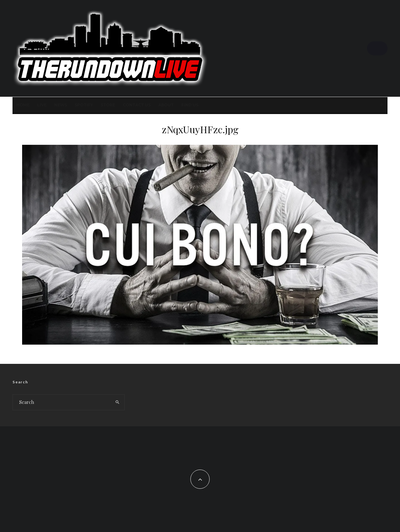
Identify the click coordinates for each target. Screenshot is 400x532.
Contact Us (137, 105)
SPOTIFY (84, 105)
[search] (117, 402)
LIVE (42, 105)
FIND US (190, 105)
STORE (108, 105)
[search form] (62, 402)
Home (23, 105)
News (61, 105)
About (166, 105)
